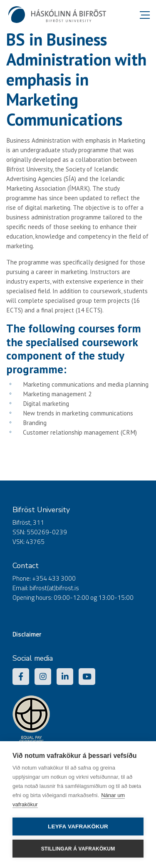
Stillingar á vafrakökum (78, 849)
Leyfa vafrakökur (78, 826)
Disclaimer (27, 634)
